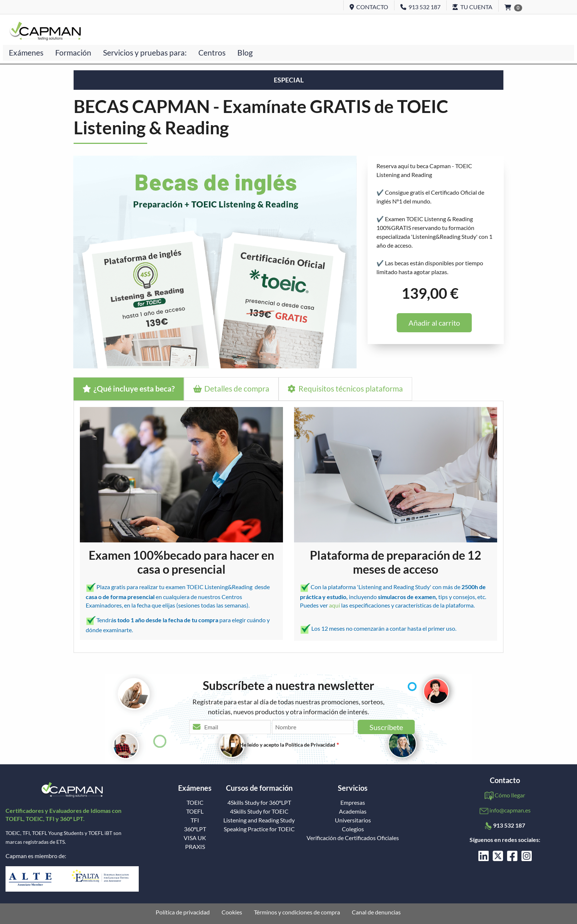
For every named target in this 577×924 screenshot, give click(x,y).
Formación (73, 52)
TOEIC (195, 803)
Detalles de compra (231, 388)
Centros (212, 52)
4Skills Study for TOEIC (259, 811)
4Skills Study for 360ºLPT (259, 803)
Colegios (353, 829)
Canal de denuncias (376, 912)
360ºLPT (195, 829)
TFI (195, 820)
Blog (245, 52)
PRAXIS (195, 847)
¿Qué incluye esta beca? (129, 388)
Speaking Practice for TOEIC (259, 829)
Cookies (232, 912)
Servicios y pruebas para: (145, 52)
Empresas (353, 803)
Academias (353, 811)
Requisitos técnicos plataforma (345, 388)
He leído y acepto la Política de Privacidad (287, 745)
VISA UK (195, 838)
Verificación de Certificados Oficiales (353, 838)
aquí (335, 605)
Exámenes (26, 52)
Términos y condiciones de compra (297, 912)
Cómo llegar (510, 795)
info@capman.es (510, 810)
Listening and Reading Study (259, 820)
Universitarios (353, 820)
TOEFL (195, 811)
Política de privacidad (183, 912)
